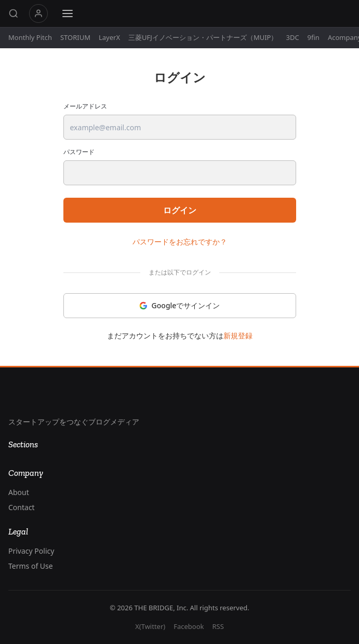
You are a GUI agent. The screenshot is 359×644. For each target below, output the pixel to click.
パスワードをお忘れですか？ (180, 242)
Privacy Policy (31, 551)
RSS (218, 626)
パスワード (79, 152)
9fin (314, 37)
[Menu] (68, 13)
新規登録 (238, 335)
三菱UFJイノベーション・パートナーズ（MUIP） (203, 37)
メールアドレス (85, 106)
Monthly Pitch (30, 37)
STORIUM (75, 37)
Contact (22, 507)
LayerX (109, 37)
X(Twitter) (150, 626)
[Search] (14, 13)
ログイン (180, 210)
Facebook (189, 626)
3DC (292, 37)
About (19, 492)
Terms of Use (31, 566)
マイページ (38, 13)
